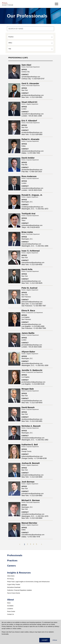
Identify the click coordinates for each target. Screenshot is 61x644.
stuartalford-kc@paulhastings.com (33, 114)
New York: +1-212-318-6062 (32, 496)
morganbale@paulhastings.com (32, 401)
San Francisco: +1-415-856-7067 (34, 306)
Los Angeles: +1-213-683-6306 (33, 326)
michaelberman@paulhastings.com (33, 514)
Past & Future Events (14, 593)
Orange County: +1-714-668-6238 (34, 458)
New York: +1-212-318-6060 (32, 518)
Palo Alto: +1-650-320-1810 (32, 172)
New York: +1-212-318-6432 (32, 264)
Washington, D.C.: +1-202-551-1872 (35, 209)
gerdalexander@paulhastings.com (33, 95)
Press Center (11, 611)
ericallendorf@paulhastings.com (32, 132)
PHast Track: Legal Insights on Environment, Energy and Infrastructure (28, 582)
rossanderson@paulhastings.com (32, 188)
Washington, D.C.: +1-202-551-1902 (35, 440)
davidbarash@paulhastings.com (32, 419)
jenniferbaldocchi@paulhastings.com (33, 382)
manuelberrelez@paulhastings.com (33, 535)
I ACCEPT (45, 640)
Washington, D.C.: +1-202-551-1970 (35, 516)
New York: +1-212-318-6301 (32, 97)
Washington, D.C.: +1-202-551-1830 (35, 365)
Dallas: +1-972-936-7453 (31, 153)
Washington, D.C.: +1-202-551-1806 (35, 246)
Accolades (10, 606)
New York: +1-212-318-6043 (32, 403)
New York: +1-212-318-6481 (32, 421)
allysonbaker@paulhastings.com (32, 363)
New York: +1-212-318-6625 (32, 283)
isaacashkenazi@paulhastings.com (33, 263)
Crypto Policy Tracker (14, 584)
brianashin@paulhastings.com (31, 244)
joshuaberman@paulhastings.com (33, 494)
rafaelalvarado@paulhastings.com (33, 151)
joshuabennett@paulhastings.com (33, 475)
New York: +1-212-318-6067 (32, 304)
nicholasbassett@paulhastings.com (33, 438)
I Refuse (55, 640)
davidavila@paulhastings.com (31, 281)
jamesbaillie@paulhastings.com (32, 345)
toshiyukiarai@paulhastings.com (32, 225)
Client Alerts (11, 576)
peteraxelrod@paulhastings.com (32, 302)
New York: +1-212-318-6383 (32, 134)
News (9, 603)
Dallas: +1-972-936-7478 (31, 537)
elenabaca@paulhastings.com (31, 324)
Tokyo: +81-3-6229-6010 (31, 227)
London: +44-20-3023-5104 (32, 190)
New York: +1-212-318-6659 (32, 477)
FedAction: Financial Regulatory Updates (20, 590)
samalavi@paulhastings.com (31, 77)
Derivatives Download (14, 587)
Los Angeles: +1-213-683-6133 (33, 384)
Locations (10, 609)
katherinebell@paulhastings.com (32, 456)
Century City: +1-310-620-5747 (33, 79)
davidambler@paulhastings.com (32, 170)
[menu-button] (56, 4)
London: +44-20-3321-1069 (32, 116)
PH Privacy (11, 579)
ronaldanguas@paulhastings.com (32, 207)
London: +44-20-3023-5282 (32, 347)
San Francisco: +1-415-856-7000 (34, 328)
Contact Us (11, 614)
